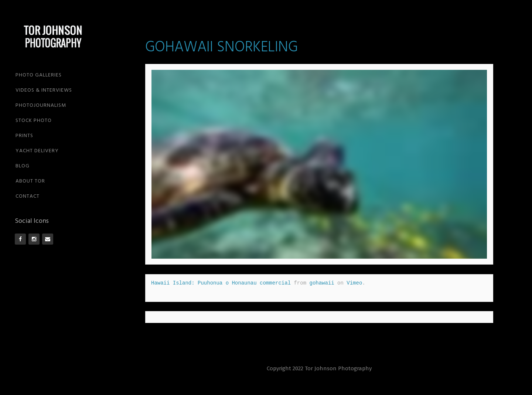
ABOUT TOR (30, 181)
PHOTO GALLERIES (39, 75)
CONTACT (28, 196)
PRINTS (24, 136)
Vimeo (354, 283)
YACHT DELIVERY (37, 151)
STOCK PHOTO (34, 121)
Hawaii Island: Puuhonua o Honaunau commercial (221, 283)
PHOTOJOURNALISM (41, 105)
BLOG (23, 166)
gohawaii (322, 283)
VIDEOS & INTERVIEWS (44, 90)
